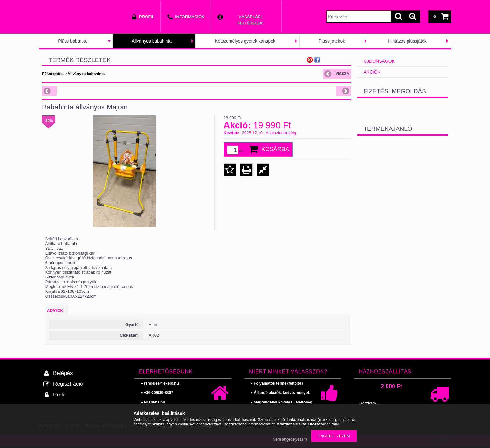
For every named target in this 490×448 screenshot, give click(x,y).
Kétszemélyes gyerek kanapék (245, 41)
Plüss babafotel (73, 41)
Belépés (63, 373)
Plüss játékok (332, 41)
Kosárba (275, 149)
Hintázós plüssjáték (407, 41)
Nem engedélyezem (290, 439)
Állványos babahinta (152, 41)
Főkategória (53, 74)
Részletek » (369, 403)
